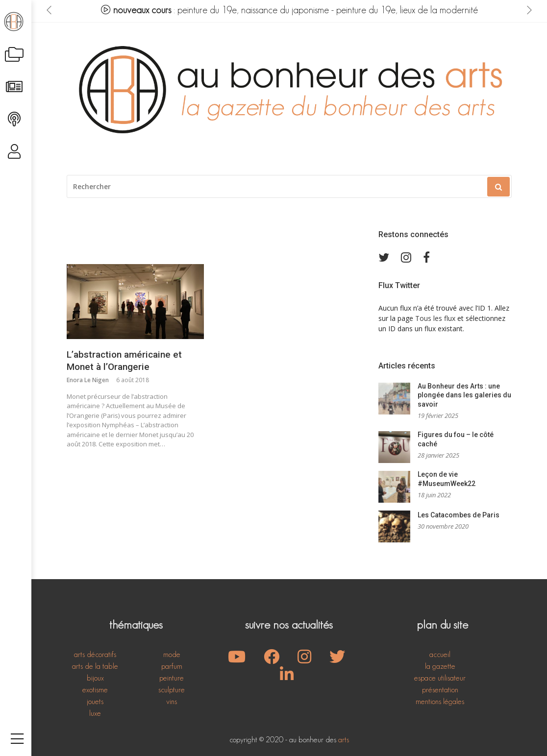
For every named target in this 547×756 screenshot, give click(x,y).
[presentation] (49, 10)
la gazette (440, 666)
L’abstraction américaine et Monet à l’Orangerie (124, 361)
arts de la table (95, 666)
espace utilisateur (440, 678)
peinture (172, 678)
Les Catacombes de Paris (459, 515)
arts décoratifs (95, 654)
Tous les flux (435, 318)
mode (172, 654)
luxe (95, 713)
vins (172, 701)
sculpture (172, 690)
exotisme (95, 690)
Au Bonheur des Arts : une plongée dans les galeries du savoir (464, 395)
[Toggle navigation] (17, 729)
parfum (172, 666)
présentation (440, 690)
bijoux (95, 678)
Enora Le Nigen (88, 380)
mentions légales (440, 701)
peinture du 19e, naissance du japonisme (253, 10)
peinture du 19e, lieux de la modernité (407, 10)
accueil (440, 654)
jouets (95, 701)
